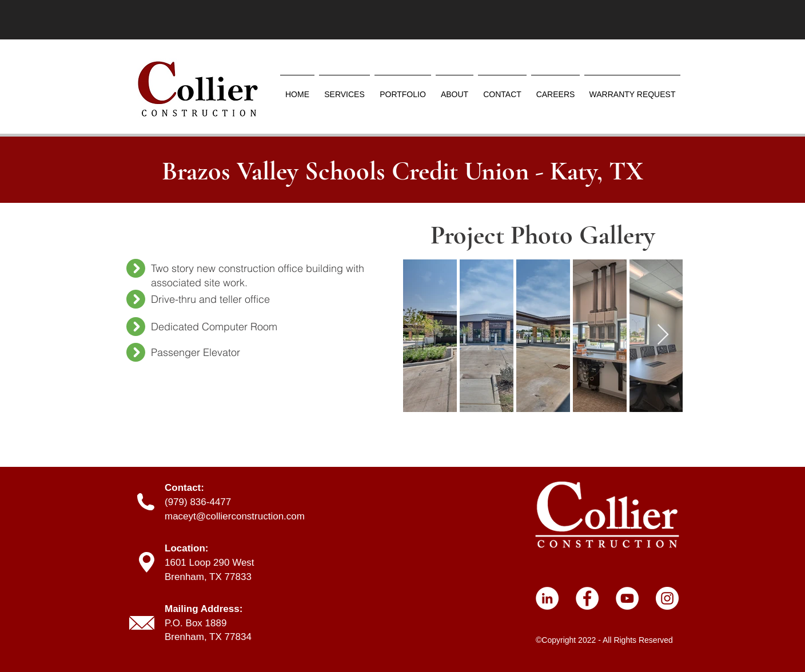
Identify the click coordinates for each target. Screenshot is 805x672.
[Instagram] (667, 598)
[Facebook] (587, 598)
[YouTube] (627, 598)
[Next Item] (663, 335)
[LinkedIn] (547, 598)
